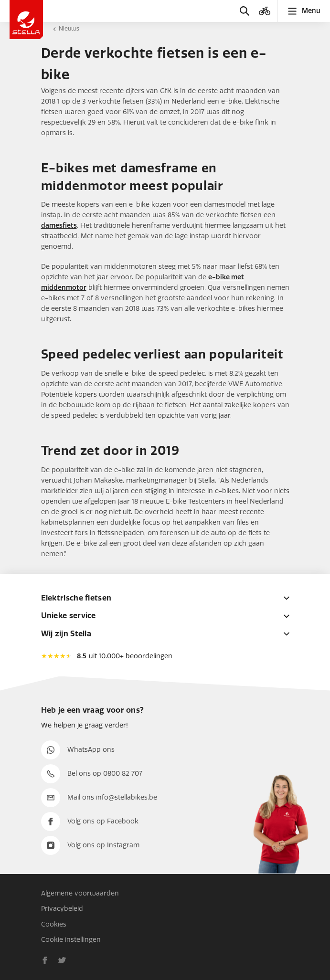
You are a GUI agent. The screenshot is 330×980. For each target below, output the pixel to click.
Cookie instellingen (71, 940)
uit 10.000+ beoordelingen (131, 656)
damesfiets (59, 226)
